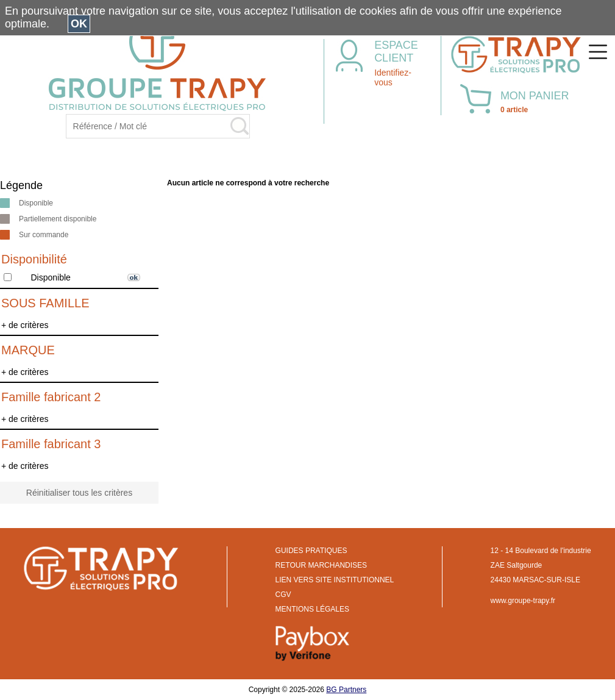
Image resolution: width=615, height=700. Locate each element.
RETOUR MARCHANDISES (321, 565)
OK (79, 24)
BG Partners (346, 690)
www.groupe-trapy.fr (523, 601)
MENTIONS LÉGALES (312, 609)
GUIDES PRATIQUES (311, 551)
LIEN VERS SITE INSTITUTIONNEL (335, 580)
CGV (283, 595)
